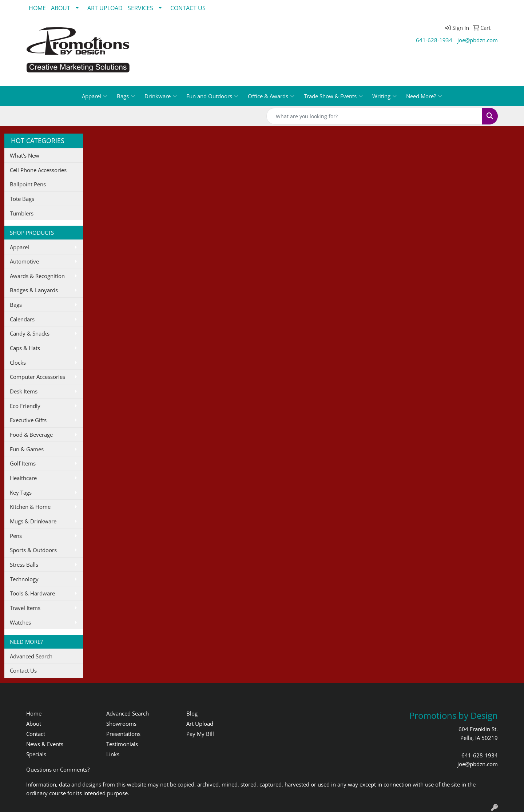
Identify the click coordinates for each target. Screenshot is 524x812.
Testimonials (122, 744)
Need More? (424, 96)
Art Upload (200, 724)
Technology (24, 579)
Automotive (24, 261)
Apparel (95, 96)
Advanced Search (31, 656)
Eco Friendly (25, 406)
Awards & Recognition (37, 276)
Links (113, 754)
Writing (384, 96)
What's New (25, 155)
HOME (37, 8)
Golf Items (23, 463)
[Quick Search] (374, 116)
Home (34, 713)
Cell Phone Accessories (38, 170)
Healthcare (23, 478)
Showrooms (121, 724)
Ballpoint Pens (28, 184)
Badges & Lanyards (34, 290)
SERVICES (140, 8)
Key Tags (21, 492)
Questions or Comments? (58, 769)
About (34, 724)
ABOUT (61, 8)
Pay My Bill (200, 734)
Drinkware (161, 96)
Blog (192, 713)
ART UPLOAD (105, 8)
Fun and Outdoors (212, 96)
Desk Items (24, 391)
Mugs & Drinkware (33, 521)
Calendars (22, 319)
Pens (16, 536)
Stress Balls (24, 565)
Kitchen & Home (30, 507)
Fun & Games (27, 449)
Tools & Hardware (32, 593)
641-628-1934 (434, 40)
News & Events (45, 744)
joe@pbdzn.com (478, 40)
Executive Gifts (28, 420)
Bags (126, 96)
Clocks (18, 363)
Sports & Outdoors (33, 550)
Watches (20, 622)
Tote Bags (22, 199)
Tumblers (22, 213)
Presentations (123, 734)
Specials (36, 754)
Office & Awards (271, 96)
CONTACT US (188, 8)
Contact (36, 734)
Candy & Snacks (30, 333)
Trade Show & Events (333, 96)
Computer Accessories (37, 377)
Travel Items (25, 608)
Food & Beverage (31, 435)
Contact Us (23, 670)
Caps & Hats (25, 348)
